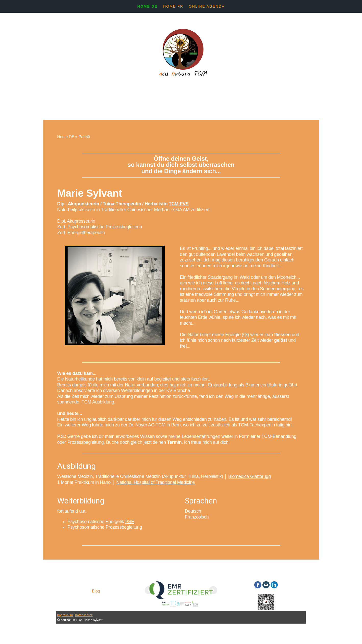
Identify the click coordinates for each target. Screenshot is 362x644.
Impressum (65, 615)
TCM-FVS (179, 204)
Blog (96, 591)
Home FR (173, 6)
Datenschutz (84, 615)
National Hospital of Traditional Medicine (155, 482)
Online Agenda (207, 6)
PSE (130, 522)
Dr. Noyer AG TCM (147, 425)
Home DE (147, 6)
